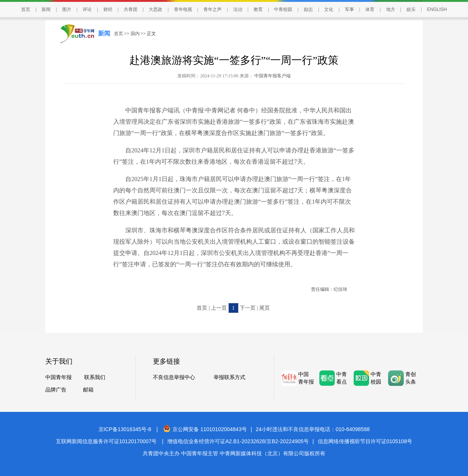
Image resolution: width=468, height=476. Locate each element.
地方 (391, 9)
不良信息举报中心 (174, 377)
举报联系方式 (229, 377)
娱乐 (411, 9)
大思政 (155, 9)
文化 (329, 9)
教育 (258, 9)
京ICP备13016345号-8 (125, 429)
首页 (26, 9)
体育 (370, 9)
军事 (349, 9)
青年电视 (183, 9)
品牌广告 (56, 390)
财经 (108, 9)
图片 (67, 9)
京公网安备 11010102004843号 (205, 429)
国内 (135, 34)
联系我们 (95, 377)
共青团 (131, 9)
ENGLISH (437, 9)
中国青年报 (58, 377)
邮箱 (88, 390)
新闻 (46, 9)
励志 (308, 9)
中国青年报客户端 (272, 76)
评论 (87, 9)
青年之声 (212, 9)
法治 (238, 9)
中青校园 (283, 9)
